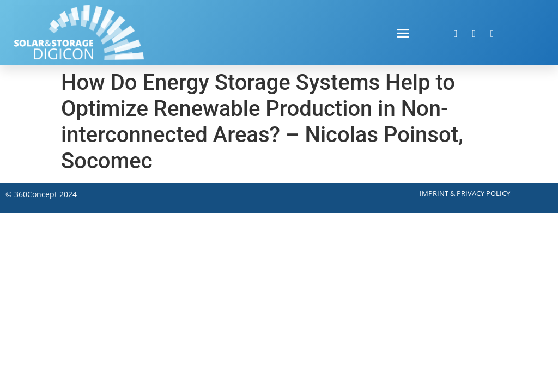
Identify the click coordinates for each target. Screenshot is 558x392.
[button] (403, 33)
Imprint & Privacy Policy (465, 193)
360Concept (36, 194)
